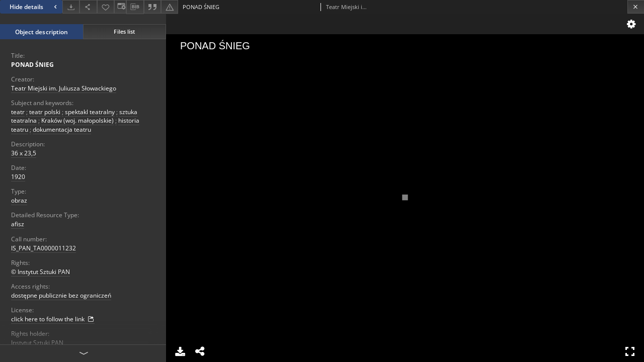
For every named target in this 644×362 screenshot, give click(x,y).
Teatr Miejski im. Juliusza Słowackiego (64, 88)
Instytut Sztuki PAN (37, 343)
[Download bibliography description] (135, 7)
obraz (19, 200)
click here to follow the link (53, 319)
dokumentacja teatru (62, 129)
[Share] (88, 7)
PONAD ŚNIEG (32, 65)
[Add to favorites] (106, 7)
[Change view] (120, 7)
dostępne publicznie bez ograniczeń (61, 295)
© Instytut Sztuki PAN (41, 272)
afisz (18, 224)
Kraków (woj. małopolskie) (77, 120)
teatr (18, 112)
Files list (124, 31)
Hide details (34, 7)
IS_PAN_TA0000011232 (44, 248)
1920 (18, 177)
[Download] (71, 7)
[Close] (636, 7)
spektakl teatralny (90, 112)
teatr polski (45, 112)
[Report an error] (170, 7)
